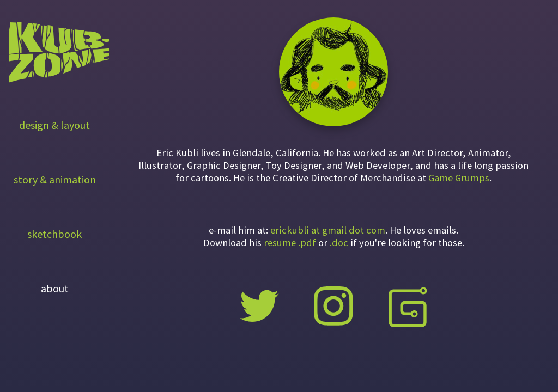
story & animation (55, 179)
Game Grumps (459, 178)
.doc (339, 243)
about (55, 288)
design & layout (54, 125)
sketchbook (54, 234)
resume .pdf (290, 243)
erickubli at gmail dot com (328, 230)
